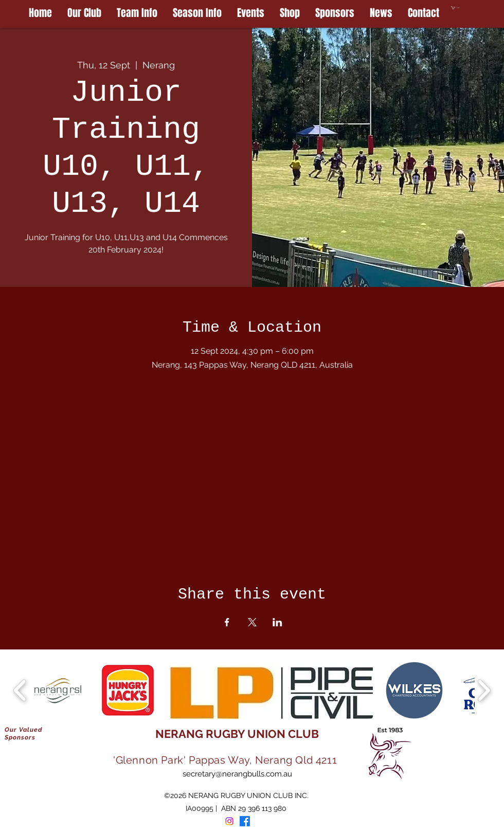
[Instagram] (229, 821)
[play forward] (484, 690)
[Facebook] (245, 821)
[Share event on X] (252, 622)
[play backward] (20, 690)
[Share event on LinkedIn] (277, 622)
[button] (478, 8)
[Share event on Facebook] (227, 622)
